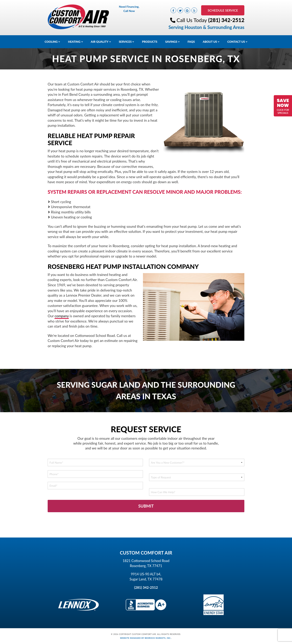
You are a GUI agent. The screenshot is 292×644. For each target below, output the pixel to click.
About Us (210, 42)
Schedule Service (222, 10)
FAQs (191, 42)
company (62, 316)
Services (125, 42)
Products (150, 42)
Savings (171, 42)
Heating (74, 42)
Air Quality (100, 42)
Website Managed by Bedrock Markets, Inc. (146, 638)
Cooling (51, 42)
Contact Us (236, 42)
